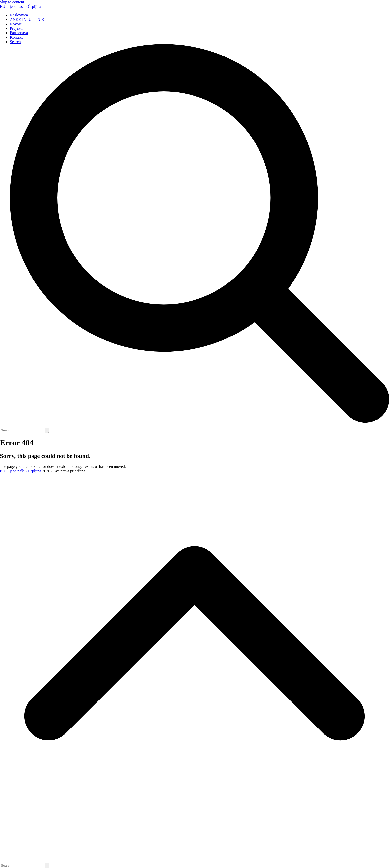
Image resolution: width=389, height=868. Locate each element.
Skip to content (12, 2)
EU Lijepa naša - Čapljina (21, 7)
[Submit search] (47, 430)
